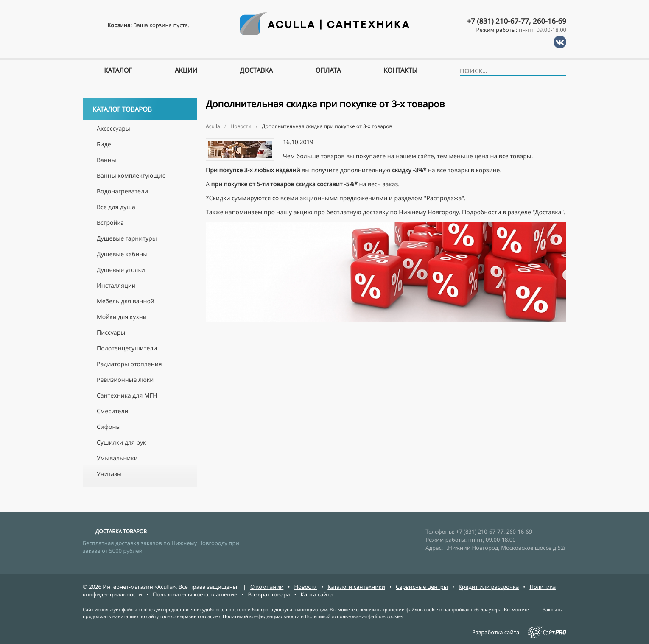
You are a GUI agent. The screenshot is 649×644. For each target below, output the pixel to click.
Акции (186, 70)
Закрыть (552, 610)
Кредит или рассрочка (489, 587)
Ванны (106, 160)
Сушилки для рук (121, 443)
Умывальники (117, 458)
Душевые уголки (121, 270)
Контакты (400, 70)
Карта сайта (317, 594)
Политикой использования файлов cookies (354, 617)
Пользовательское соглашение (195, 594)
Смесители (113, 411)
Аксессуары (113, 129)
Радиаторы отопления (129, 364)
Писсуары (111, 333)
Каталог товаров (141, 109)
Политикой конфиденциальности (261, 617)
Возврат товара (269, 594)
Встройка (110, 223)
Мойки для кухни (122, 317)
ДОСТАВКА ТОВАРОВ (121, 531)
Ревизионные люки (125, 380)
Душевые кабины (122, 254)
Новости (305, 587)
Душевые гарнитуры (127, 239)
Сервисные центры (422, 587)
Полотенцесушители (127, 349)
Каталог (118, 70)
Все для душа (116, 207)
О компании (267, 587)
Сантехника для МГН (127, 396)
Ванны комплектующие (131, 176)
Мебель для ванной (126, 301)
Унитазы (109, 474)
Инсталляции (116, 286)
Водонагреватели (122, 192)
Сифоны (109, 427)
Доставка (548, 212)
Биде (104, 144)
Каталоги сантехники (356, 587)
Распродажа (444, 198)
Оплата (328, 70)
